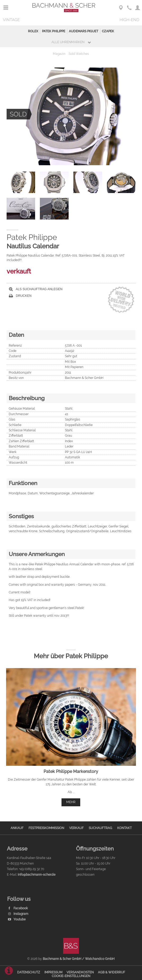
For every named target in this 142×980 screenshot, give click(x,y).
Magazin (59, 54)
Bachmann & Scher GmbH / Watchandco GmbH (79, 959)
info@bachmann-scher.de (37, 875)
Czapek (108, 31)
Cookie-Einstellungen (71, 976)
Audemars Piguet (84, 31)
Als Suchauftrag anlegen (36, 289)
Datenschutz (29, 972)
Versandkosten (80, 972)
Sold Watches (79, 54)
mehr (71, 802)
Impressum (53, 972)
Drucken (20, 296)
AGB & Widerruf (112, 972)
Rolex (33, 31)
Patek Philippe (54, 31)
